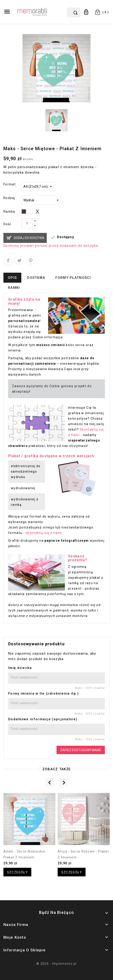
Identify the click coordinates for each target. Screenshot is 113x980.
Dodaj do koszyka (29, 238)
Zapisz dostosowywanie (81, 750)
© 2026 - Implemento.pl (56, 964)
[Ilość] (27, 223)
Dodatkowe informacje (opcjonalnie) (43, 719)
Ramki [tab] (14, 288)
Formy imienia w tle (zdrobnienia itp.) (43, 693)
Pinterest (30, 260)
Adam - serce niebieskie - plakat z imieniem (26, 854)
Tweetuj (19, 260)
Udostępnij (8, 260)
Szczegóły (17, 872)
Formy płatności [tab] (73, 278)
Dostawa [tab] (36, 278)
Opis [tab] (12, 278)
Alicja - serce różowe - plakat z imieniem (83, 854)
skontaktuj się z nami (44, 533)
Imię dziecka (20, 668)
